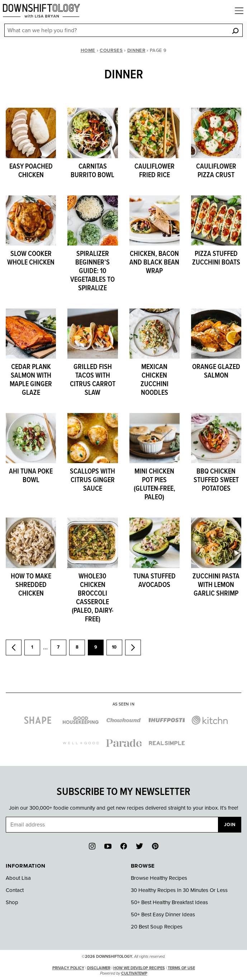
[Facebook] (124, 846)
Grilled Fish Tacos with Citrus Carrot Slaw (93, 380)
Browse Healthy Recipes (159, 878)
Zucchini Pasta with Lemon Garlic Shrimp (216, 585)
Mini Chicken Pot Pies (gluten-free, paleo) (155, 485)
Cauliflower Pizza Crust (216, 171)
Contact (15, 890)
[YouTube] (108, 846)
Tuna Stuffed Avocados (155, 581)
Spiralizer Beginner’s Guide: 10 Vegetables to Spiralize (92, 271)
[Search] (235, 31)
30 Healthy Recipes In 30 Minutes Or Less (179, 890)
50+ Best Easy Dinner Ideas (163, 914)
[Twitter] (139, 846)
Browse (143, 866)
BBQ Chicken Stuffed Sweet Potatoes (216, 480)
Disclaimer (99, 968)
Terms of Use (181, 968)
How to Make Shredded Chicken (31, 585)
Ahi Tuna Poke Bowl (31, 476)
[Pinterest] (155, 846)
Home (88, 50)
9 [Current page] (99, 650)
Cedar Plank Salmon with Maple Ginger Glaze (31, 380)
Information (25, 866)
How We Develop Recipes (139, 968)
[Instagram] (92, 846)
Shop (12, 902)
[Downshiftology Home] (41, 11)
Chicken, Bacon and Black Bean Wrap (154, 263)
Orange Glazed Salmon (216, 372)
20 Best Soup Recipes (157, 927)
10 (117, 650)
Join (230, 825)
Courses (111, 50)
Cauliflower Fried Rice (155, 171)
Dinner (136, 50)
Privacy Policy (68, 968)
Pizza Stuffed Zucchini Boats (216, 258)
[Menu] (239, 11)
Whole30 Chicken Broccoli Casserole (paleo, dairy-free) (92, 598)
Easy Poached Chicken (31, 171)
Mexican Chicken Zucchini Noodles (155, 380)
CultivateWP (134, 973)
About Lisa (18, 878)
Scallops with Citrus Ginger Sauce (92, 480)
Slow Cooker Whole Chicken (31, 258)
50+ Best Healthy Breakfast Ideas (169, 902)
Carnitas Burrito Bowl (92, 171)
